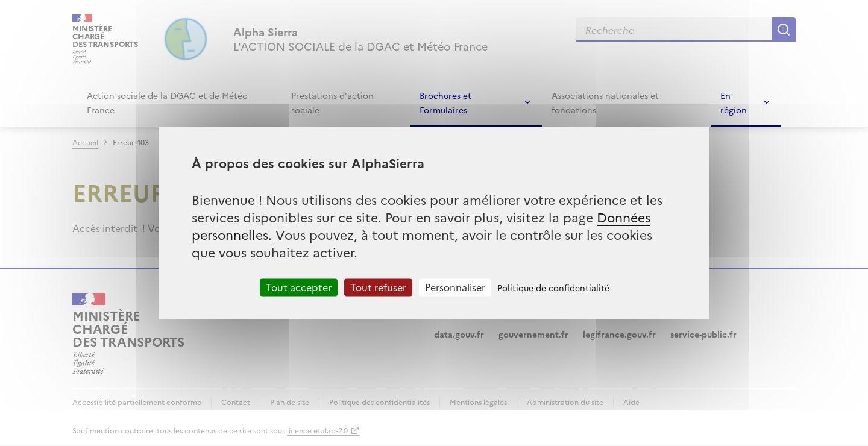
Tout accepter (299, 287)
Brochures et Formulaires (445, 102)
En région (734, 102)
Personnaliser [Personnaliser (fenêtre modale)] (455, 287)
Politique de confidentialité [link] (553, 287)
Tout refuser (378, 287)
